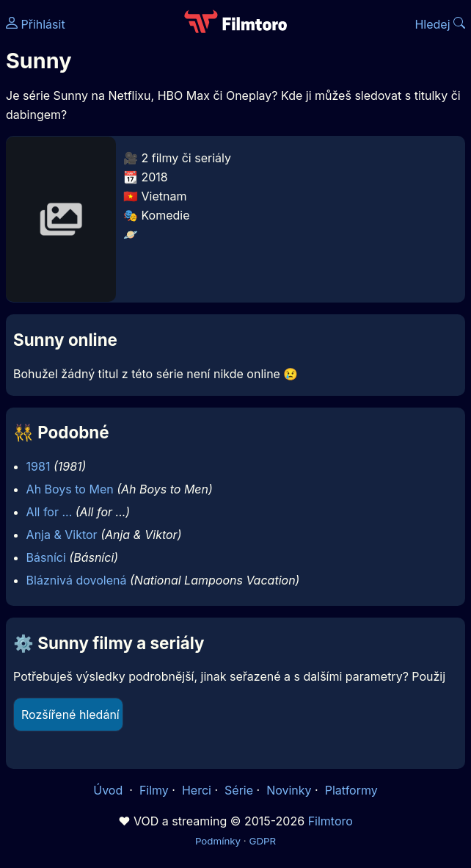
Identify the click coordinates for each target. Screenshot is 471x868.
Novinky (289, 790)
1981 (39, 466)
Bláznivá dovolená (77, 580)
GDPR (262, 841)
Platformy (351, 790)
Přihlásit (36, 24)
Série (239, 790)
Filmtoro (331, 821)
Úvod (109, 790)
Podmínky (218, 841)
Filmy (154, 790)
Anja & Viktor (62, 535)
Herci (197, 790)
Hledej (440, 24)
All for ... (50, 512)
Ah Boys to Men (70, 489)
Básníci (46, 557)
